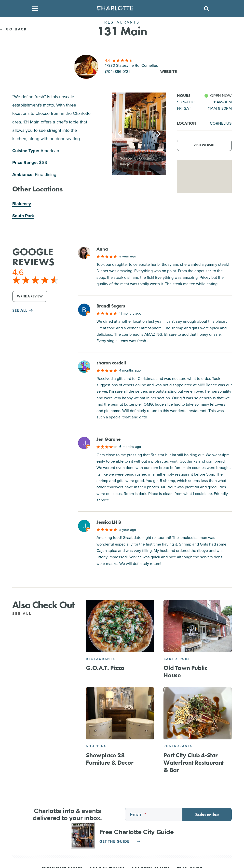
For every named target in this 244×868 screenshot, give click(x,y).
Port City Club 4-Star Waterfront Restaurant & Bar (194, 763)
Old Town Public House (185, 672)
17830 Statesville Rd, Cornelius (131, 65)
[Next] (158, 134)
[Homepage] (121, 9)
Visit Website (204, 145)
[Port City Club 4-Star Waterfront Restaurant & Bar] (198, 713)
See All (25, 614)
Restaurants (101, 659)
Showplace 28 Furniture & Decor (110, 759)
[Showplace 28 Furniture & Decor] (120, 713)
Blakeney (22, 204)
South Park (23, 216)
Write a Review (30, 296)
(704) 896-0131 (117, 72)
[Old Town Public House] (198, 626)
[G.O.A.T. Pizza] (120, 626)
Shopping (96, 746)
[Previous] (120, 134)
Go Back (14, 29)
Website (169, 72)
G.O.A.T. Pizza (105, 668)
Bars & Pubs (177, 659)
